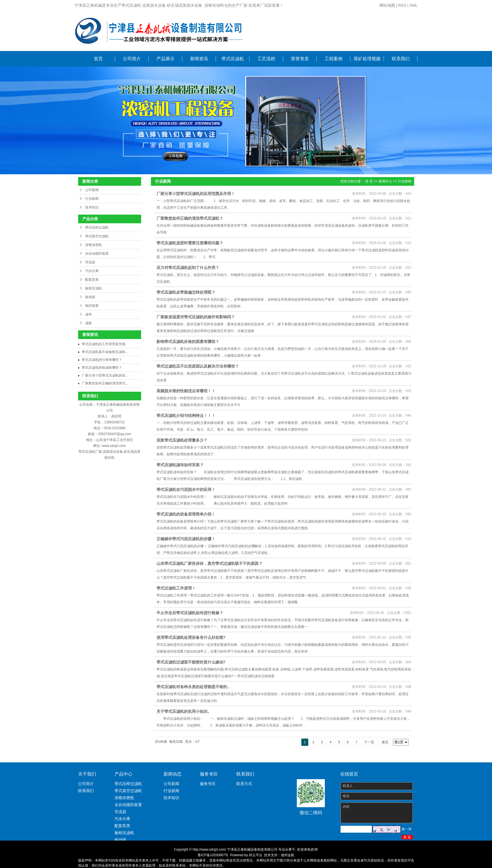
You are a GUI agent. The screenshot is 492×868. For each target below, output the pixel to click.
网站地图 (387, 5)
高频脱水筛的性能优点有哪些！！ (186, 391)
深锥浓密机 (94, 245)
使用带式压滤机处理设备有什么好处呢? (191, 637)
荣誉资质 (300, 59)
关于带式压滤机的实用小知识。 (184, 711)
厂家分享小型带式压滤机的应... (105, 375)
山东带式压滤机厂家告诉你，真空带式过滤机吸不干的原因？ (209, 563)
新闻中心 (385, 181)
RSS (402, 5)
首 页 (369, 181)
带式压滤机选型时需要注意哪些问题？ (190, 243)
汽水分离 (92, 271)
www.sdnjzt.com (114, 446)
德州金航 (288, 855)
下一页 (369, 742)
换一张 (407, 829)
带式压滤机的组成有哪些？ (102, 368)
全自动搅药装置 (97, 254)
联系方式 (244, 784)
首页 (98, 59)
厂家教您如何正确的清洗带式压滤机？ (190, 218)
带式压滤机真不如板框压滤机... (105, 352)
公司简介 (132, 59)
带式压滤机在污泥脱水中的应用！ (186, 489)
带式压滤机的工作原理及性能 (104, 344)
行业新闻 (92, 199)
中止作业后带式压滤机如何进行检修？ (190, 613)
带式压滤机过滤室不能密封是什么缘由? (191, 662)
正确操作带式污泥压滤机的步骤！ (186, 539)
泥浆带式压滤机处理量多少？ (182, 440)
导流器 (90, 262)
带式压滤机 (233, 59)
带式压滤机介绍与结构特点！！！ (186, 416)
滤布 (88, 314)
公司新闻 (92, 190)
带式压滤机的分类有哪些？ (102, 360)
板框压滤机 (94, 288)
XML (413, 5)
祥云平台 (256, 855)
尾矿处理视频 (367, 59)
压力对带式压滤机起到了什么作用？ (188, 268)
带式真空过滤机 (97, 236)
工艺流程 (266, 59)
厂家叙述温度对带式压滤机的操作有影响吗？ (196, 317)
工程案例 (334, 59)
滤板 (88, 323)
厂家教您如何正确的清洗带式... (105, 383)
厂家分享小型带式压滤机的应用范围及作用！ (196, 194)
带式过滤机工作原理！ (176, 588)
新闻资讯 (199, 59)
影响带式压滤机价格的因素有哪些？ (188, 342)
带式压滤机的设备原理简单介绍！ (186, 514)
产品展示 (165, 59)
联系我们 (401, 59)
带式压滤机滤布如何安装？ (180, 465)
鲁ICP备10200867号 (213, 855)
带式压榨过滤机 (97, 228)
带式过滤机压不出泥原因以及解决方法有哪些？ (198, 366)
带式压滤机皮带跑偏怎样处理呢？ (186, 292)
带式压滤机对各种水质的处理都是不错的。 (194, 687)
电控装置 (92, 306)
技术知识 (92, 207)
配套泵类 (92, 280)
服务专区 (208, 784)
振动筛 (90, 297)
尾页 (385, 742)
